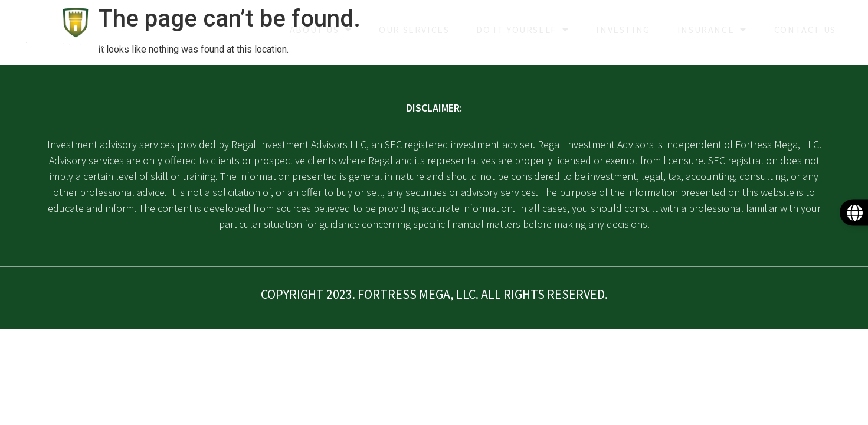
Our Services (414, 30)
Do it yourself (523, 30)
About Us (321, 30)
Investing (623, 30)
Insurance (712, 30)
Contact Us (805, 30)
